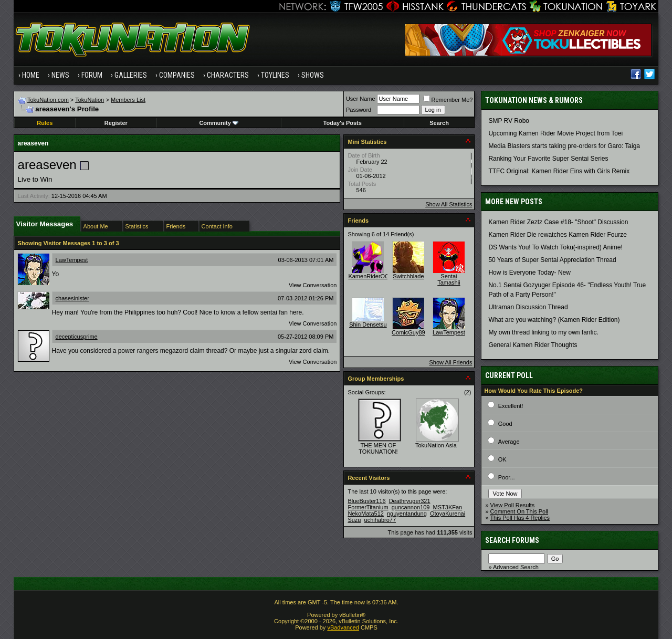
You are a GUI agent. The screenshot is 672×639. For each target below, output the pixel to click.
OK (502, 459)
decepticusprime (77, 337)
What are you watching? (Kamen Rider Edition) (554, 320)
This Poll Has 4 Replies (520, 518)
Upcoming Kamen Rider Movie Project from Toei (555, 133)
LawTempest (72, 260)
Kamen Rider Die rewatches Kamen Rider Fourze (557, 235)
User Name (361, 99)
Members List (128, 100)
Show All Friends (450, 362)
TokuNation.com (48, 100)
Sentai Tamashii (449, 279)
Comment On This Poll (519, 511)
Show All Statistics (449, 204)
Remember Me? (448, 100)
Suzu (354, 520)
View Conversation (313, 285)
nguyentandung (407, 514)
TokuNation (90, 100)
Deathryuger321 (410, 501)
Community (219, 123)
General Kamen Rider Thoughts (533, 345)
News (60, 75)
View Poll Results (513, 505)
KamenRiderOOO (371, 276)
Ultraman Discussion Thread (528, 307)
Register (116, 123)
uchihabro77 (380, 520)
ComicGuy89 (408, 332)
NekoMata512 (366, 514)
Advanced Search (516, 567)
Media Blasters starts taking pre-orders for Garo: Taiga (564, 146)
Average (509, 442)
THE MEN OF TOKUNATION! (378, 448)
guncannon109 (411, 507)
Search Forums (512, 540)
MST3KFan (448, 507)
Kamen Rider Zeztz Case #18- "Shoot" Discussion (558, 222)
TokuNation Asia (436, 445)
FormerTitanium (368, 507)
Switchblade (408, 276)
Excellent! (511, 406)
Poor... (507, 477)
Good (505, 424)
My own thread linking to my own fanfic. (543, 332)
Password (359, 110)
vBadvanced (343, 627)
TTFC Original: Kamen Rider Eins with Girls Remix (559, 171)
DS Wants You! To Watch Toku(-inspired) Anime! (555, 247)
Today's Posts (343, 123)
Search (439, 123)
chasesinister (72, 298)
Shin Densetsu (368, 324)
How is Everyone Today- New (529, 273)
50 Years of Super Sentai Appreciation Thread (552, 260)
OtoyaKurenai (448, 514)
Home (31, 75)
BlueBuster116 (366, 501)
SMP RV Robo (509, 121)
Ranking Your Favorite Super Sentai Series (548, 159)
